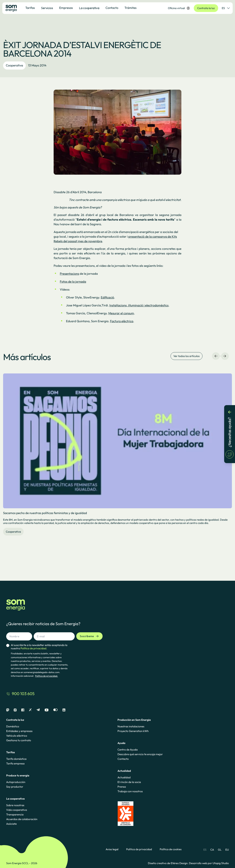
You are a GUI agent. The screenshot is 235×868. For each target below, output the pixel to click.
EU (227, 850)
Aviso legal (112, 849)
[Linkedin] (64, 710)
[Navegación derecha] (225, 356)
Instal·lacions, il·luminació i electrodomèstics (139, 305)
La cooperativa (89, 8)
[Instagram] (15, 710)
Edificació (108, 298)
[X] (30, 710)
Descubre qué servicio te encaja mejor (140, 754)
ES (205, 850)
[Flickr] (55, 710)
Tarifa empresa (15, 763)
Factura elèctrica (122, 321)
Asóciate (11, 824)
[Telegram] (38, 710)
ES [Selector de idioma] (226, 8)
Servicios (47, 8)
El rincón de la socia (129, 782)
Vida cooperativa (17, 810)
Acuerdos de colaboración (22, 819)
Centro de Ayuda (128, 750)
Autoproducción (16, 782)
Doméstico (13, 726)
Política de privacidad (139, 849)
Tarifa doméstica (16, 759)
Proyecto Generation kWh (133, 731)
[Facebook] (23, 710)
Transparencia (15, 814)
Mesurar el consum (121, 313)
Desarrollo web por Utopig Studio (209, 863)
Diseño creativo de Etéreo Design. (168, 863)
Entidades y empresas (19, 731)
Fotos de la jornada (73, 282)
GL (220, 850)
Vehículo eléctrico (17, 736)
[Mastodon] (8, 710)
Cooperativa (14, 65)
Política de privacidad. (46, 676)
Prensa (122, 787)
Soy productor (15, 787)
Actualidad (124, 777)
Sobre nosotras (15, 805)
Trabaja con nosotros (130, 791)
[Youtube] (47, 710)
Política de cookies (171, 849)
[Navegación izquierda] (216, 356)
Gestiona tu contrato (19, 740)
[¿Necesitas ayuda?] (230, 434)
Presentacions (69, 274)
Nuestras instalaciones (131, 726)
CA (212, 850)
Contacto (123, 759)
